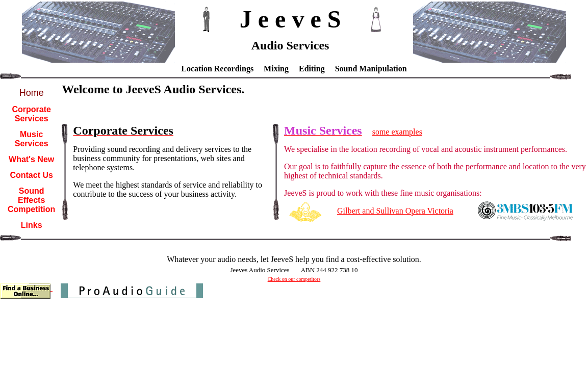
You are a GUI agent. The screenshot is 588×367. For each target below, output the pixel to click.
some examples (397, 132)
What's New (31, 159)
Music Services (32, 139)
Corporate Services (31, 114)
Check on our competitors (294, 279)
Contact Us (31, 175)
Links (32, 225)
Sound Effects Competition (31, 200)
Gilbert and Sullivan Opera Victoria (395, 211)
